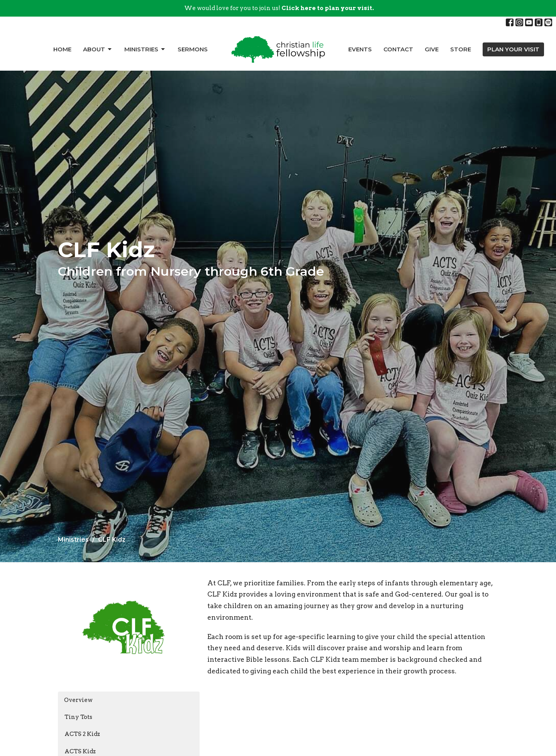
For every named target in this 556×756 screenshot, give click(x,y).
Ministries (145, 49)
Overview (78, 700)
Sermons (193, 49)
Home (62, 49)
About (98, 49)
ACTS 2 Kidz (82, 734)
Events (360, 49)
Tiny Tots (78, 717)
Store (461, 49)
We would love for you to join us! (279, 8)
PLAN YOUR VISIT (513, 49)
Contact (398, 49)
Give (432, 49)
